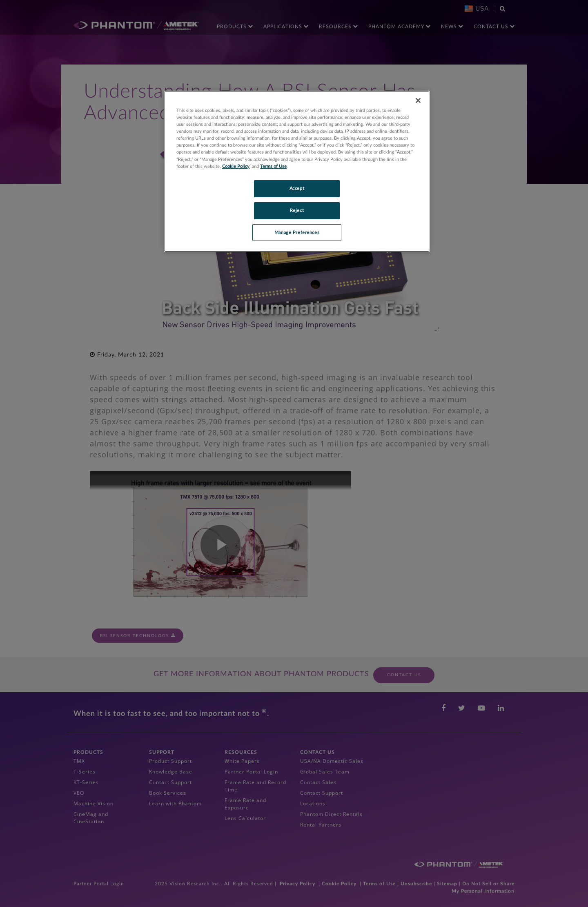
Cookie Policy (236, 166)
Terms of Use (273, 166)
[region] (297, 171)
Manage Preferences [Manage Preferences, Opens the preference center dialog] (297, 233)
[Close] (418, 100)
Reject (297, 211)
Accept (297, 188)
